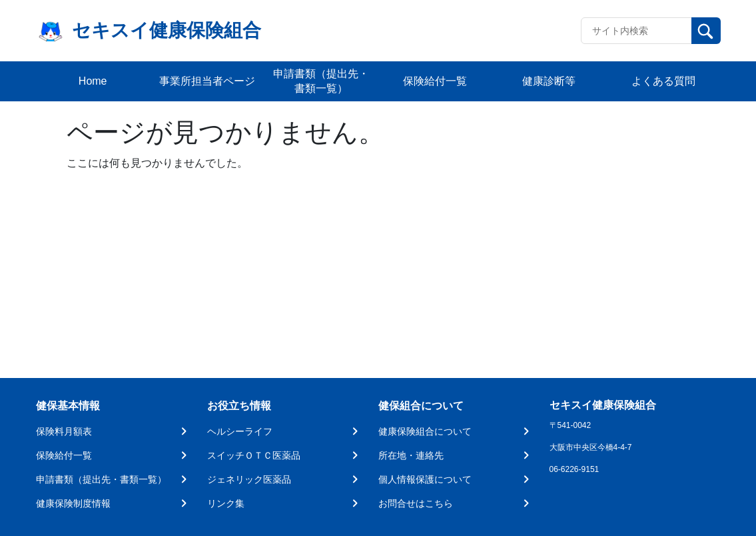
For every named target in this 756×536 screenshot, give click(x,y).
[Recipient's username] (636, 31)
